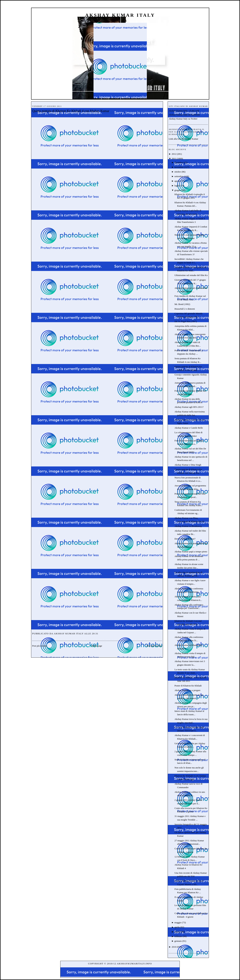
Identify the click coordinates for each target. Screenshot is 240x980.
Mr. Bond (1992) (182, 304)
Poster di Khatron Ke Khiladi (188, 686)
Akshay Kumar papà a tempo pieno (191, 552)
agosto (177, 181)
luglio (177, 186)
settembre (179, 176)
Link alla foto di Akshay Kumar (183, 139)
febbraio (178, 936)
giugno (178, 190)
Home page (97, 646)
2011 (174, 159)
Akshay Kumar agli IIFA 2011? (189, 407)
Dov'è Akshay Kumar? (185, 539)
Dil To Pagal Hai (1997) (186, 321)
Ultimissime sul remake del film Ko (191, 275)
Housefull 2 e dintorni (185, 309)
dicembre (179, 162)
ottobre (178, 172)
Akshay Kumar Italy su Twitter (183, 119)
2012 (174, 154)
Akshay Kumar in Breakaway (188, 526)
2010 (174, 947)
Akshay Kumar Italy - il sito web (184, 111)
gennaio (178, 941)
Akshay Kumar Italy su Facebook (184, 115)
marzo (177, 932)
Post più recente (40, 646)
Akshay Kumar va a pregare (187, 690)
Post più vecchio (154, 646)
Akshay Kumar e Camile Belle (189, 428)
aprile (177, 927)
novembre (179, 167)
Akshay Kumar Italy (120, 15)
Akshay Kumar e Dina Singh (188, 465)
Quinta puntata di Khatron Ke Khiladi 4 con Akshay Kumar (71, 111)
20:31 (95, 634)
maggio (178, 922)
